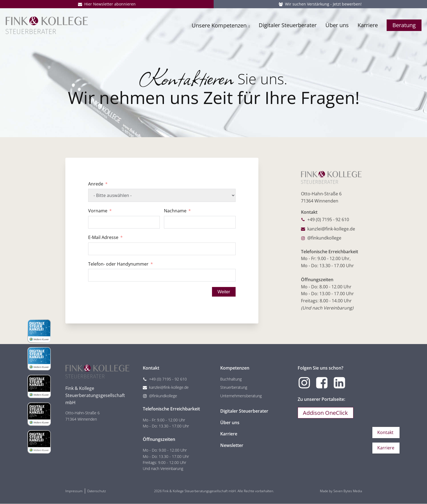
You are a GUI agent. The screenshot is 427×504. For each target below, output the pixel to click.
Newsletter (232, 446)
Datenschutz (97, 491)
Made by (341, 491)
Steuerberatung (234, 388)
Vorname (98, 211)
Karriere (368, 27)
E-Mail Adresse (103, 237)
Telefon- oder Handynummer (118, 264)
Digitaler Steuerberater (288, 27)
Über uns (337, 27)
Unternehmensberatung (241, 396)
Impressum (74, 491)
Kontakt (385, 432)
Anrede (96, 184)
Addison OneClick (326, 413)
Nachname (175, 211)
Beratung (404, 27)
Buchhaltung (231, 379)
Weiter (224, 292)
